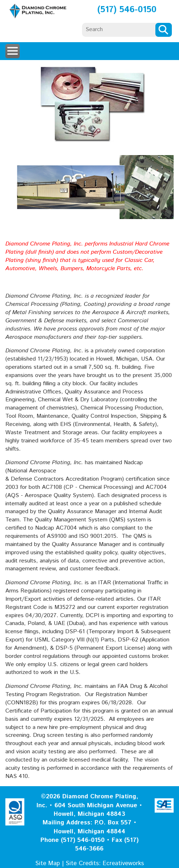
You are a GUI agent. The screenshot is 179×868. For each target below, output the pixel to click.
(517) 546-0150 (127, 10)
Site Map (48, 863)
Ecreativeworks (123, 863)
